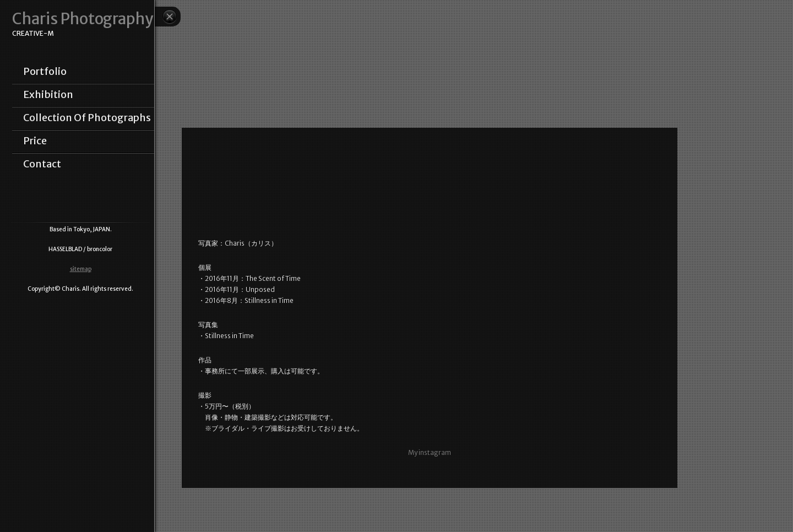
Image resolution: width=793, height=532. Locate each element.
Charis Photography (83, 19)
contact (42, 164)
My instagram (430, 452)
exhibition (48, 95)
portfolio (45, 72)
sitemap (81, 269)
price (35, 141)
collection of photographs (87, 118)
